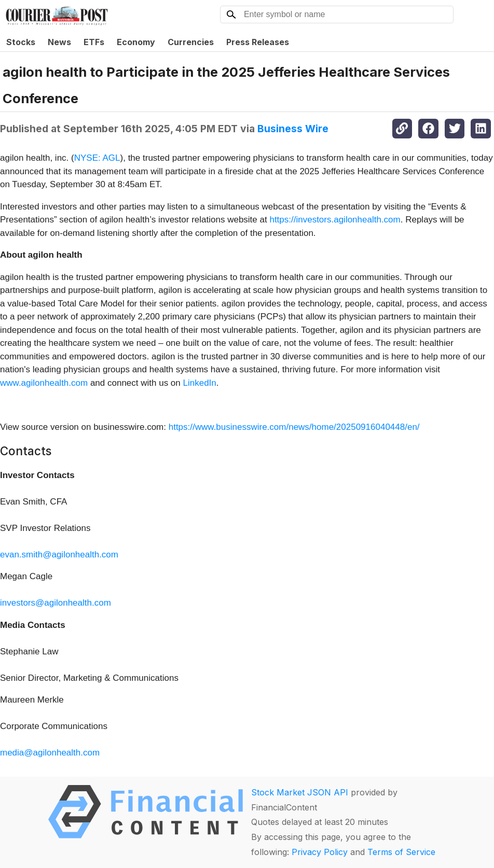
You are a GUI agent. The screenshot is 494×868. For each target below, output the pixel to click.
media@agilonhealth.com (50, 753)
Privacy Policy (320, 852)
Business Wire (293, 129)
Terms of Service (401, 852)
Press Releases (258, 42)
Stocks (21, 42)
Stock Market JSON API (300, 792)
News (59, 42)
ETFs (94, 42)
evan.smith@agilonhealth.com (59, 555)
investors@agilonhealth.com (56, 603)
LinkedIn (200, 383)
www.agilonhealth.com (44, 383)
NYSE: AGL (97, 158)
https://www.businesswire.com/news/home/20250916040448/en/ (294, 427)
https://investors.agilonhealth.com (335, 220)
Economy (136, 42)
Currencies (191, 42)
